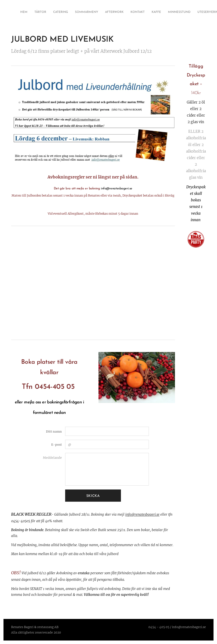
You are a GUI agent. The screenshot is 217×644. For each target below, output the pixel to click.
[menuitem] (151, 12)
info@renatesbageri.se (142, 514)
